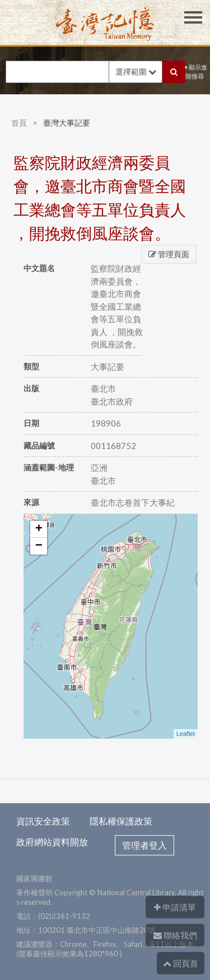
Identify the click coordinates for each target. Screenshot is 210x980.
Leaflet (186, 734)
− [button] (39, 546)
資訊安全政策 (43, 821)
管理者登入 (144, 845)
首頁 (19, 123)
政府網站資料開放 (52, 842)
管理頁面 (169, 254)
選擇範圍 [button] (136, 72)
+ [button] (39, 529)
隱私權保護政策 (121, 821)
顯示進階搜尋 (196, 72)
